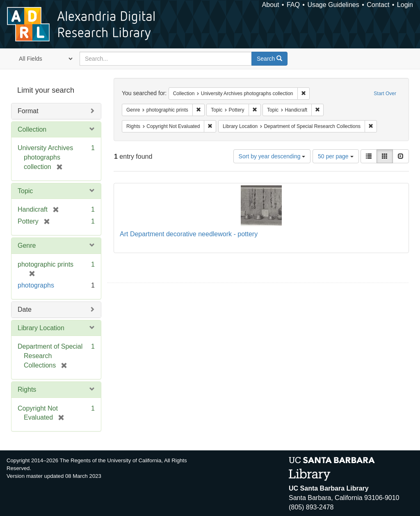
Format (28, 111)
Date (25, 309)
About (271, 5)
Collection (32, 129)
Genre (27, 245)
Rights (27, 389)
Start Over (385, 94)
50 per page (336, 156)
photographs (36, 285)
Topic (25, 191)
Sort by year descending (272, 156)
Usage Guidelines (333, 5)
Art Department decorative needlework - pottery (189, 234)
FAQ (293, 5)
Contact (378, 5)
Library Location (41, 328)
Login (405, 5)
